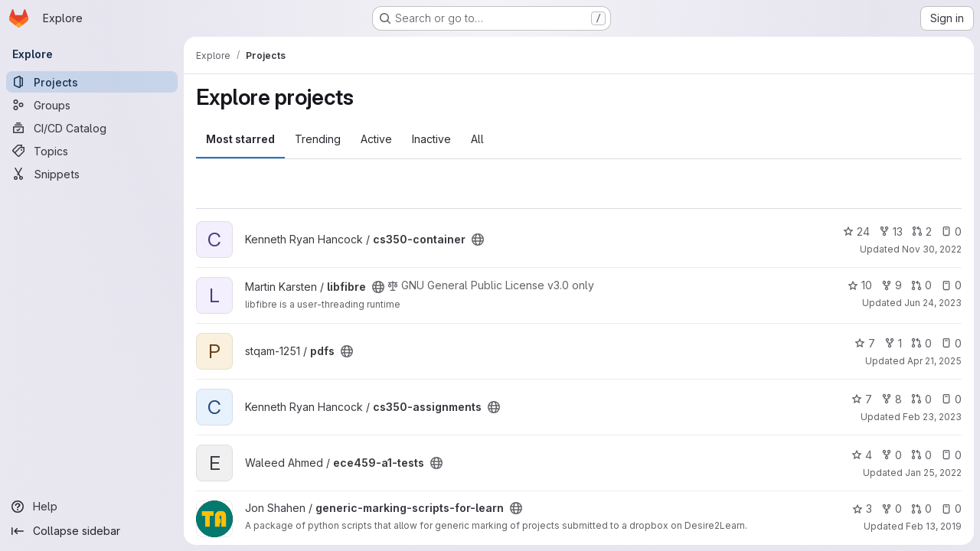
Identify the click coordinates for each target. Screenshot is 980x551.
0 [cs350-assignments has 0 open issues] (951, 399)
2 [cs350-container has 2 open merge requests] (922, 231)
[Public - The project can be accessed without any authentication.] (478, 240)
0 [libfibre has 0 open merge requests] (921, 285)
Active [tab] (376, 139)
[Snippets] (92, 174)
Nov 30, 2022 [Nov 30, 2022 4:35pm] (932, 249)
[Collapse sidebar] (92, 531)
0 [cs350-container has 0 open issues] (951, 231)
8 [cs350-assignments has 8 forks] (892, 399)
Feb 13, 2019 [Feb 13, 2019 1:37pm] (934, 526)
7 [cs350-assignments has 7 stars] (862, 399)
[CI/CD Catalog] (92, 128)
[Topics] (92, 151)
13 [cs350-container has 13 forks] (891, 231)
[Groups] (92, 105)
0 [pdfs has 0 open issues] (951, 343)
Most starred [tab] (240, 139)
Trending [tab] (318, 139)
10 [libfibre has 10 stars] (860, 285)
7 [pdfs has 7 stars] (865, 343)
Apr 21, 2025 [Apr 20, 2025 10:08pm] (934, 361)
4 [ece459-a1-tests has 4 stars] (862, 455)
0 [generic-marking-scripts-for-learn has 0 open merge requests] (921, 509)
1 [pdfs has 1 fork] (893, 343)
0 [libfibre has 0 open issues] (951, 285)
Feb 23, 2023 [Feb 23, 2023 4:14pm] (932, 417)
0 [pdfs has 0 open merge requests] (921, 343)
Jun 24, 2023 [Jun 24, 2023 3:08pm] (933, 303)
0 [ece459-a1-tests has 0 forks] (892, 455)
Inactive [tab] (431, 139)
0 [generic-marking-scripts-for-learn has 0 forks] (892, 509)
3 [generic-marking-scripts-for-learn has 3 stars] (862, 509)
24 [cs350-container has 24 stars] (856, 231)
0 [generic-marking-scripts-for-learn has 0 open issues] (951, 509)
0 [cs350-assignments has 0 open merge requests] (921, 399)
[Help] (92, 507)
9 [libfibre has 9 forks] (892, 285)
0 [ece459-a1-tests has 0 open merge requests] (921, 455)
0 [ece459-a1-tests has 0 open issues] (951, 455)
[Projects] (92, 82)
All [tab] (477, 139)
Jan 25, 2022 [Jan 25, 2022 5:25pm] (933, 473)
